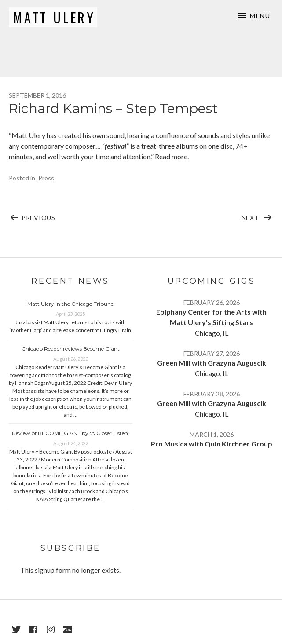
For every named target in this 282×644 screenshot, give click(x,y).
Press (46, 178)
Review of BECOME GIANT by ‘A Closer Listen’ (71, 433)
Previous (81, 216)
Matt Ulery (54, 17)
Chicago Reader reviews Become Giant (71, 349)
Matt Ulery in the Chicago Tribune (70, 304)
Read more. (172, 156)
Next (258, 216)
